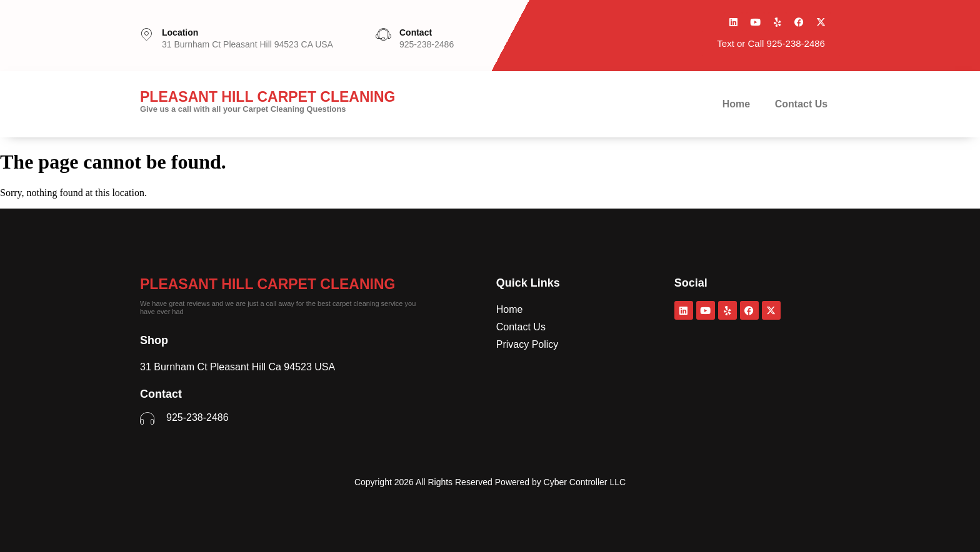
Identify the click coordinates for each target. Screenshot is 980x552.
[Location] (146, 34)
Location (180, 32)
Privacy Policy (527, 344)
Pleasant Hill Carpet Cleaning (267, 284)
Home (736, 104)
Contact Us (801, 104)
